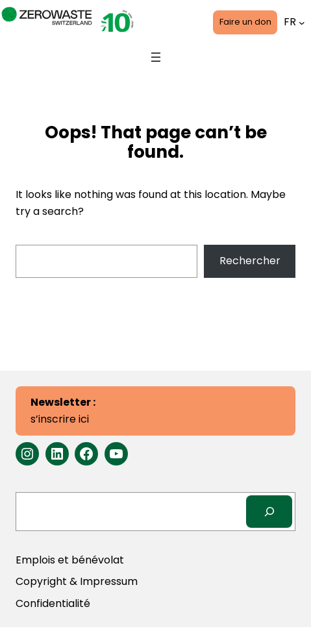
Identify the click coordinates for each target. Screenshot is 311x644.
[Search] (269, 511)
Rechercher (250, 261)
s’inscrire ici (63, 411)
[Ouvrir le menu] (156, 57)
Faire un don (245, 22)
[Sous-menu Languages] (302, 22)
